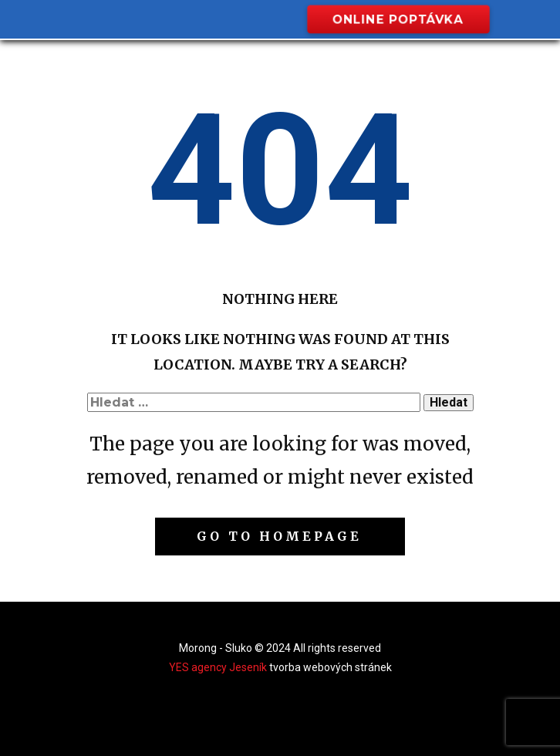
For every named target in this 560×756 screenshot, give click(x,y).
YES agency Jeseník (218, 667)
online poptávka (398, 19)
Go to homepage (279, 536)
